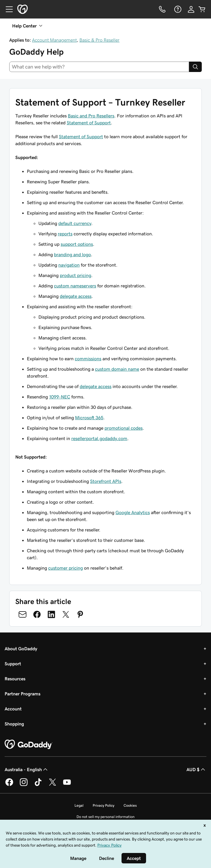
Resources (15, 679)
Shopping (14, 724)
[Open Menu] (7, 9)
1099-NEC (60, 397)
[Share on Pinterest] (80, 614)
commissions (88, 359)
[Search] (195, 67)
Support (13, 664)
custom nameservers (75, 286)
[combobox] (99, 67)
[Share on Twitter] (66, 614)
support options (77, 244)
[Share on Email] (23, 614)
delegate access (76, 296)
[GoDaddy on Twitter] (53, 785)
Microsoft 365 (89, 418)
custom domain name (117, 369)
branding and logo (72, 254)
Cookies (130, 805)
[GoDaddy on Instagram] (24, 785)
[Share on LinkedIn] (51, 614)
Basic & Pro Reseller (99, 40)
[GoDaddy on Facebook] (9, 785)
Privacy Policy (103, 805)
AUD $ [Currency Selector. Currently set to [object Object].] (196, 769)
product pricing (75, 275)
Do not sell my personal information (105, 817)
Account (13, 709)
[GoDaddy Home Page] (29, 745)
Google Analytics (133, 512)
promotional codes (124, 428)
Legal (79, 805)
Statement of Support (89, 123)
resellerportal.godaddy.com (99, 438)
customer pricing (66, 568)
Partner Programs (23, 694)
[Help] (177, 9)
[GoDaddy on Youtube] (67, 785)
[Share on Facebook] (37, 614)
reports (65, 234)
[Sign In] (191, 9)
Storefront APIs (106, 481)
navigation (69, 265)
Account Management (54, 40)
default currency (75, 223)
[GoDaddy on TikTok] (38, 785)
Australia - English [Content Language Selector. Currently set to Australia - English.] (27, 769)
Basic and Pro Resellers (91, 116)
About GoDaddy (21, 649)
